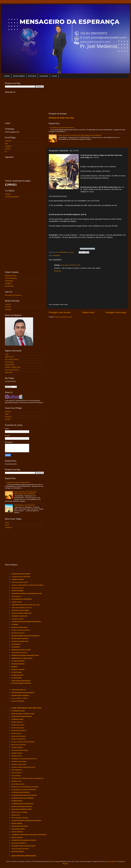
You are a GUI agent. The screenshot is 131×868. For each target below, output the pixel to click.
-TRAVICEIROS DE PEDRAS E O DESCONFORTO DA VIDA (27, 594)
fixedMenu (8, 283)
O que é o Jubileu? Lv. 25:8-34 (19, 698)
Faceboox (8, 307)
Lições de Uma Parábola (18, 701)
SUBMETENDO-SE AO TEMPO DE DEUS (22, 658)
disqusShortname (11, 276)
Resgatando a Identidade (18, 670)
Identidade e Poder (16, 781)
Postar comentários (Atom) (63, 317)
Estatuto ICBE (10, 365)
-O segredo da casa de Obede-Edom (21, 577)
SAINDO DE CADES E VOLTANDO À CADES (23, 714)
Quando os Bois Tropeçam (18, 736)
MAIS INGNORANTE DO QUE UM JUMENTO (23, 693)
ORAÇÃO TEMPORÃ (17, 823)
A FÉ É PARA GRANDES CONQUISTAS (21, 683)
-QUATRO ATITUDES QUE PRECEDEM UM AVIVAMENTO (26, 622)
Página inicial (88, 312)
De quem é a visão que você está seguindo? (23, 742)
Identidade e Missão (17, 753)
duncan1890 (111, 861)
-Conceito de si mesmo (17, 619)
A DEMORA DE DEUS (17, 801)
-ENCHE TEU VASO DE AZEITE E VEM (21, 613)
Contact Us (9, 528)
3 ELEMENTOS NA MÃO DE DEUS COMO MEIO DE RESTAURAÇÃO (29, 835)
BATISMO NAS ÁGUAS (17, 675)
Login (7, 354)
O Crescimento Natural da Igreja (20, 750)
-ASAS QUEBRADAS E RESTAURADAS (22, 599)
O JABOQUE (15, 625)
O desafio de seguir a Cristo (19, 764)
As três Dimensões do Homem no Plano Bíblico (24, 790)
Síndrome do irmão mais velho (61, 118)
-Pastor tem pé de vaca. (18, 588)
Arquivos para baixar (12, 370)
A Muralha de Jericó (17, 756)
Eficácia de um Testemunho (19, 745)
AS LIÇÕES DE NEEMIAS (18, 661)
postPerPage (9, 286)
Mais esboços (10, 362)
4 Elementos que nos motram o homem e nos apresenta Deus (28, 778)
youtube (8, 149)
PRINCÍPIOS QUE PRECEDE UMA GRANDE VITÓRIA (25, 655)
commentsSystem (11, 278)
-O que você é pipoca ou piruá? (20, 582)
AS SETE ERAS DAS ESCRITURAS (21, 792)
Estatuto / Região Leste (13, 367)
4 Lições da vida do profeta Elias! (20, 849)
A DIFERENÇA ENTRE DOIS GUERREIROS (23, 798)
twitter (7, 414)
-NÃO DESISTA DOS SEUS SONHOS (21, 574)
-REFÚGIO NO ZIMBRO (17, 591)
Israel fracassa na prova (18, 728)
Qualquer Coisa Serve (17, 722)
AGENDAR (44, 76)
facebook (8, 141)
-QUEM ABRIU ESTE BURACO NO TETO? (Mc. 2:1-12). (26, 605)
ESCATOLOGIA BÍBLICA (18, 852)
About (7, 525)
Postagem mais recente (60, 312)
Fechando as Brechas (17, 747)
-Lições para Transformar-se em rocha (21, 608)
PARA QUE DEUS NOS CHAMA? (20, 826)
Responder (58, 271)
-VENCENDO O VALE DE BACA (20, 616)
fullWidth (8, 194)
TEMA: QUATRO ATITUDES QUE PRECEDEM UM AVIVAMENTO (80, 135)
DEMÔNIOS (14, 667)
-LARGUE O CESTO (17, 602)
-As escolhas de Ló (16, 596)
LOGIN (54, 76)
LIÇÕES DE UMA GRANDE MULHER (21, 681)
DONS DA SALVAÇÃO (17, 838)
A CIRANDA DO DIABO (17, 719)
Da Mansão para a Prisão (18, 725)
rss (6, 151)
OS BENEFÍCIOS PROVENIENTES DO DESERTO (24, 840)
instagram (8, 146)
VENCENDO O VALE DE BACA (24, 505)
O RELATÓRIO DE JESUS (18, 829)
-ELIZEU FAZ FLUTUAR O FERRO (20, 610)
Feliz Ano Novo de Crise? (18, 633)
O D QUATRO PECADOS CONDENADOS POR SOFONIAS (26, 821)
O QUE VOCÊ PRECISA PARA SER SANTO (26, 708)
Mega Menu (9, 372)
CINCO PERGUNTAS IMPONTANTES (24, 856)
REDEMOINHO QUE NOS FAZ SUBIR (21, 650)
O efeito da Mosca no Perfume (19, 653)
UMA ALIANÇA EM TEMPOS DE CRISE (21, 809)
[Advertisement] (67, 95)
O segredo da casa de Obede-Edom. (62, 128)
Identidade (56, 255)
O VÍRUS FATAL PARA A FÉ (19, 690)
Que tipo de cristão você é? (19, 739)
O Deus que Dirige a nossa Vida (20, 818)
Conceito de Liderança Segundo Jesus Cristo (23, 767)
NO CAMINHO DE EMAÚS (18, 711)
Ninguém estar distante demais (20, 627)
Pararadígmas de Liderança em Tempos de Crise (24, 759)
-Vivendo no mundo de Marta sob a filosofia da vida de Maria (27, 585)
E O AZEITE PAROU (17, 672)
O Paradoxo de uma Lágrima (19, 761)
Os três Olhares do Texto (18, 784)
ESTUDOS (32, 76)
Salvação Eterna (16, 815)
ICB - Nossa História (12, 359)
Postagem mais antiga (116, 312)
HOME (7, 76)
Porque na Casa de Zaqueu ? (19, 731)
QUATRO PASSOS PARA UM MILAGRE (22, 716)
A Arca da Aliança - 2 (17, 773)
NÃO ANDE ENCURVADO (18, 664)
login (7, 143)
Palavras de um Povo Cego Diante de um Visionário (25, 787)
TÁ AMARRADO (16, 647)
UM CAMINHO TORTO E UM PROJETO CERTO (23, 846)
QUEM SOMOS (19, 76)
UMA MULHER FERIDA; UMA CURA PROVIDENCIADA (25, 636)
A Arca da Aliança (16, 776)
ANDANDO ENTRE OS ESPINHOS (20, 696)
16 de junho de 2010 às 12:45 (70, 265)
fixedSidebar (9, 281)
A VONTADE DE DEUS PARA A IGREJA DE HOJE (24, 795)
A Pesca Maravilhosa (17, 770)
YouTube (8, 304)
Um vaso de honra (16, 733)
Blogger (65, 864)
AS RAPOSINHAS (16, 644)
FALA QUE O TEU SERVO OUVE (20, 641)
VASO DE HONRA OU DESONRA (20, 639)
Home (7, 522)
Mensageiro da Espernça (13, 295)
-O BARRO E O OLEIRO (18, 580)
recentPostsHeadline (12, 197)
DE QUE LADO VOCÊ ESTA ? (19, 843)
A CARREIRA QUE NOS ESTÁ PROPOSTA (22, 804)
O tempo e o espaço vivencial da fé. (21, 630)
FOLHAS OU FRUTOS (17, 832)
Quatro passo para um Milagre (19, 812)
